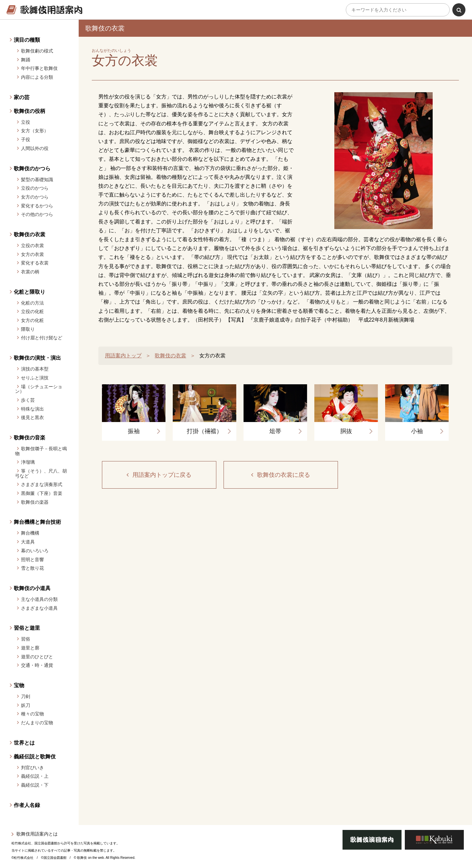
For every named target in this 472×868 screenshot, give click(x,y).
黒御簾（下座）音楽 (42, 493)
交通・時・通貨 (37, 665)
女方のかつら (35, 197)
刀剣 (26, 696)
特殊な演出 (32, 409)
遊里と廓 (30, 648)
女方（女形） (35, 131)
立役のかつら (35, 188)
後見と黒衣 (32, 417)
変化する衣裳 (35, 263)
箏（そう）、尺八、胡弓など (41, 473)
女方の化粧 (32, 320)
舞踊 (26, 60)
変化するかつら (37, 206)
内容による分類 (37, 77)
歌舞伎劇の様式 (37, 51)
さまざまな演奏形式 (42, 484)
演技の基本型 (35, 369)
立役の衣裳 (32, 245)
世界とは (24, 743)
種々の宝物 (32, 714)
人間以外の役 (35, 148)
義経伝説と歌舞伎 (35, 757)
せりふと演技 (35, 378)
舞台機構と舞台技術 (37, 522)
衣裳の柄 (30, 272)
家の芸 (22, 97)
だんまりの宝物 (37, 723)
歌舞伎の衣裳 (29, 234)
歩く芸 (28, 400)
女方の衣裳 (32, 254)
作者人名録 (27, 805)
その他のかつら (37, 214)
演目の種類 (27, 40)
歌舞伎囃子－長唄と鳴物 (41, 451)
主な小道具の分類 (39, 599)
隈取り (28, 329)
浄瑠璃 (28, 462)
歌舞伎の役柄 (29, 111)
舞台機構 (30, 533)
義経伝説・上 (35, 776)
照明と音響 (32, 560)
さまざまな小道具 (39, 608)
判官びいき (32, 768)
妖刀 (26, 705)
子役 (26, 139)
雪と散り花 (32, 568)
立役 (26, 122)
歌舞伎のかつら (32, 169)
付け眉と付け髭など (42, 338)
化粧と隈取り (29, 292)
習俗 (26, 639)
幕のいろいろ (35, 551)
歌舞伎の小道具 (32, 588)
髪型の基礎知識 (37, 180)
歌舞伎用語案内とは (37, 834)
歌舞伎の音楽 (29, 438)
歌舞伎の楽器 (35, 502)
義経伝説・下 (35, 785)
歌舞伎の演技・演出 (37, 358)
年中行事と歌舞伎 (39, 68)
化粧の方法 (32, 303)
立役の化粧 (32, 311)
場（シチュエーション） (39, 389)
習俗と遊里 (27, 628)
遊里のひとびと (37, 657)
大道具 (28, 542)
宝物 (19, 685)
